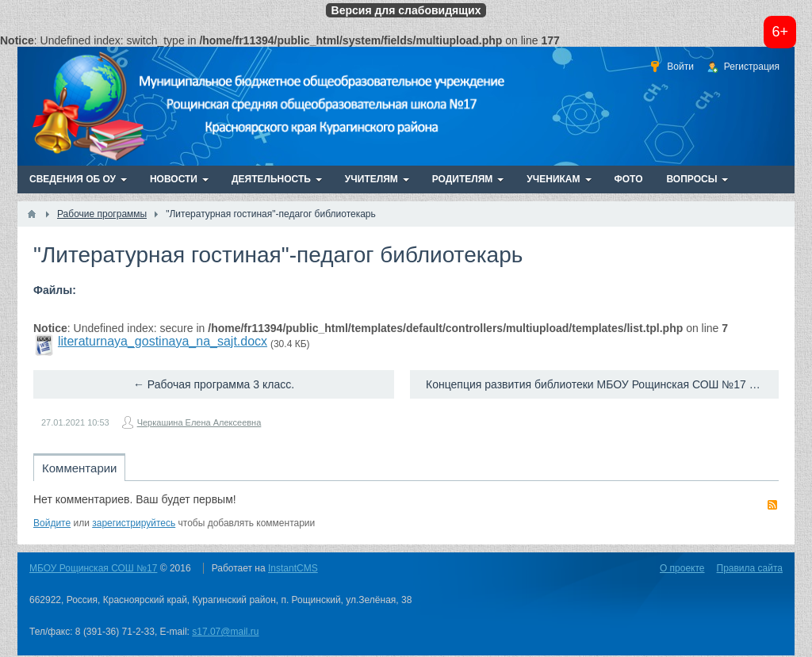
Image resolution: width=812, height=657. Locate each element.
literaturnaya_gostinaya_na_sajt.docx (163, 341)
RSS (772, 505)
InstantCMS (293, 568)
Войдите (52, 523)
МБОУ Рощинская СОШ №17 (93, 568)
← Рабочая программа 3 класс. (214, 384)
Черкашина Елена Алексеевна (199, 422)
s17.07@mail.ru (225, 632)
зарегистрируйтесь (134, 523)
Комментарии (79, 468)
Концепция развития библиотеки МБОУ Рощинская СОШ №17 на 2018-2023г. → (602, 384)
